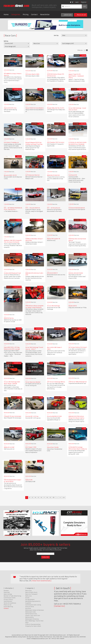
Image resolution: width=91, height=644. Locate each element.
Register (84, 2)
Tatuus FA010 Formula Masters (35, 108)
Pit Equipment (30, 599)
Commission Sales (10, 598)
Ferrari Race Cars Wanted (33, 382)
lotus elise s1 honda (53, 447)
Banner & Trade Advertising (12, 596)
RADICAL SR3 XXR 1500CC (76, 273)
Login (77, 2)
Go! (84, 6)
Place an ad (81, 15)
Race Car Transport (31, 594)
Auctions (28, 608)
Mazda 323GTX (73, 306)
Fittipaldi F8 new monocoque (13, 416)
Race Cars (28, 591)
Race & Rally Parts (31, 592)
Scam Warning (8, 607)
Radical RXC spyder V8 (53, 239)
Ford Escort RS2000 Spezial (77, 208)
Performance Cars (31, 614)
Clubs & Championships (33, 624)
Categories (16, 15)
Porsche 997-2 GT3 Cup (32, 416)
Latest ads (67, 15)
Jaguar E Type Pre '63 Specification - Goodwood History (76, 76)
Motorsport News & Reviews (35, 610)
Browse (6, 591)
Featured (7, 592)
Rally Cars (29, 596)
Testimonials (8, 601)
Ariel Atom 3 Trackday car (11, 142)
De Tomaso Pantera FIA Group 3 (78, 347)
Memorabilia (30, 617)
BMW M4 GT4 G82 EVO (53, 175)
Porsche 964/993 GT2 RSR (54, 416)
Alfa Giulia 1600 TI (52, 273)
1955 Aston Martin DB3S (32, 74)
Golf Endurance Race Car (33, 175)
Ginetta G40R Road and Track (12, 273)
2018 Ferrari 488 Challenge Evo (78, 382)
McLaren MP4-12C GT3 (10, 175)
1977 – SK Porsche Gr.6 (54, 208)
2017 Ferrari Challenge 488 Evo (56, 382)
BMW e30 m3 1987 (9, 447)
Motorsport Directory (32, 619)
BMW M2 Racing (9, 318)
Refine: (6, 41)
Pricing (26, 15)
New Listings (8, 594)
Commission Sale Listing (33, 605)
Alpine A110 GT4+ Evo (10, 108)
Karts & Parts (30, 607)
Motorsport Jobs (31, 612)
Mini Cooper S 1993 (31, 447)
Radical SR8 (29, 480)
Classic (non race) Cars (33, 615)
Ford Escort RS (73, 175)
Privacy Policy (8, 599)
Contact (34, 15)
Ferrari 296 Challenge (53, 306)
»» (64, 497)
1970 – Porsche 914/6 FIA (33, 208)
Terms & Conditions (10, 603)
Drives (27, 598)
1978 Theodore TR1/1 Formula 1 (56, 142)
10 (54, 497)
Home (6, 15)
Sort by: (56, 35)
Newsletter (45, 15)
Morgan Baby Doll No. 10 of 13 (56, 108)
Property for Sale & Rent (33, 626)
